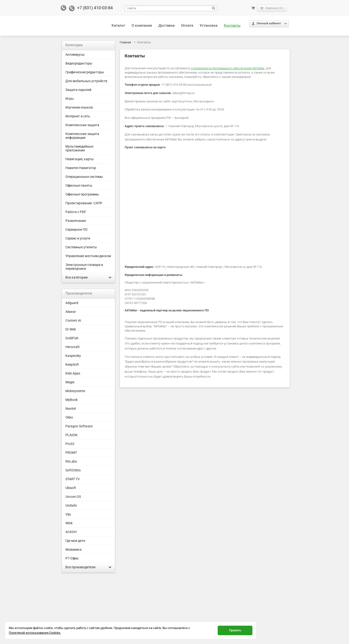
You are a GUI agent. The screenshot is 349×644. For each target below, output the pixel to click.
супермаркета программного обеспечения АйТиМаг (228, 68)
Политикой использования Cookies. (35, 633)
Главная (125, 42)
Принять (235, 630)
